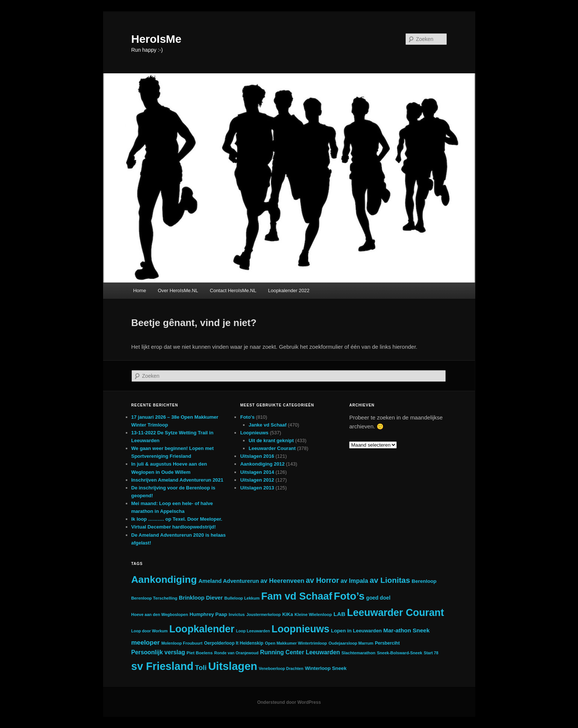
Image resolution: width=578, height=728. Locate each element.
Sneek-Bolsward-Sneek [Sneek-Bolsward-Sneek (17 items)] (400, 653)
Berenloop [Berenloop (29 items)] (424, 581)
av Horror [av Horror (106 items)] (322, 580)
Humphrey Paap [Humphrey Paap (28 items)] (208, 614)
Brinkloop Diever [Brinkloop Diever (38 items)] (201, 598)
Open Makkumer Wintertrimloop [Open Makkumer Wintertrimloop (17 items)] (296, 643)
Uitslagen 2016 (257, 456)
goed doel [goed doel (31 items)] (378, 598)
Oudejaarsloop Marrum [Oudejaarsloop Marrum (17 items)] (351, 643)
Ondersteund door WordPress (289, 702)
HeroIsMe (157, 39)
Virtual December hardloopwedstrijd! (174, 527)
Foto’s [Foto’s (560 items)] (349, 596)
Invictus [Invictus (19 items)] (237, 614)
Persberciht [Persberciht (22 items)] (387, 643)
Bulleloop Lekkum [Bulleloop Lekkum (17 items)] (242, 598)
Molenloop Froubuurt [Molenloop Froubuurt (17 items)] (182, 643)
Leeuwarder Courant (272, 448)
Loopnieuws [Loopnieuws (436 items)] (300, 629)
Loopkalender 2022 (289, 290)
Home (140, 290)
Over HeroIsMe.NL (178, 290)
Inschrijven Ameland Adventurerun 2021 (178, 480)
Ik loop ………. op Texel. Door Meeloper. (177, 519)
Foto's (247, 417)
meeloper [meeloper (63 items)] (146, 642)
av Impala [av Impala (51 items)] (354, 581)
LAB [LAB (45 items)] (339, 614)
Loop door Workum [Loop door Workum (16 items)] (150, 631)
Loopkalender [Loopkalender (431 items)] (202, 629)
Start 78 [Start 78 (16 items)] (431, 653)
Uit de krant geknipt (271, 440)
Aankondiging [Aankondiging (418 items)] (164, 579)
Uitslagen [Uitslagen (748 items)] (233, 666)
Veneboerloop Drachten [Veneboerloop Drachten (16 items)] (281, 668)
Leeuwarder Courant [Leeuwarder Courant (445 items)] (395, 613)
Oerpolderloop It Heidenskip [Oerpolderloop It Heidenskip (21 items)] (234, 643)
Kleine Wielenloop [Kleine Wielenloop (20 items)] (313, 614)
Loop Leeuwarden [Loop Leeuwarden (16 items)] (253, 631)
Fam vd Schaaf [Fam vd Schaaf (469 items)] (297, 596)
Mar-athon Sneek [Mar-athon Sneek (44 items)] (406, 630)
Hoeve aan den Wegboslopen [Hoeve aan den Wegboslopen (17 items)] (160, 614)
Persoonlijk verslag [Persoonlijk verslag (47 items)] (158, 652)
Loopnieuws (254, 433)
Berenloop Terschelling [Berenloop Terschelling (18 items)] (154, 598)
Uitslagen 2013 (257, 488)
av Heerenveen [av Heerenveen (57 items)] (282, 581)
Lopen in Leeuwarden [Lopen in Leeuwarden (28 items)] (356, 631)
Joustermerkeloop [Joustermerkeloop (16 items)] (264, 614)
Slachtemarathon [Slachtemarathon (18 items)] (359, 653)
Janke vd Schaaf (268, 425)
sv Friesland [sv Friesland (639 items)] (162, 666)
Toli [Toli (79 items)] (201, 668)
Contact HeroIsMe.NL (233, 290)
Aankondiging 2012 (262, 464)
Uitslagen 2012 (257, 480)
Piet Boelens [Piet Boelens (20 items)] (199, 653)
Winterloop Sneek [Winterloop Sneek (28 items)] (326, 668)
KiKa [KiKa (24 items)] (288, 614)
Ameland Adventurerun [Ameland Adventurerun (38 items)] (229, 581)
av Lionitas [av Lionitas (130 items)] (390, 580)
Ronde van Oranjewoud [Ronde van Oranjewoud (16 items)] (237, 653)
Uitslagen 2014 (257, 472)
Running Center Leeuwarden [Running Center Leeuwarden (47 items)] (300, 652)
